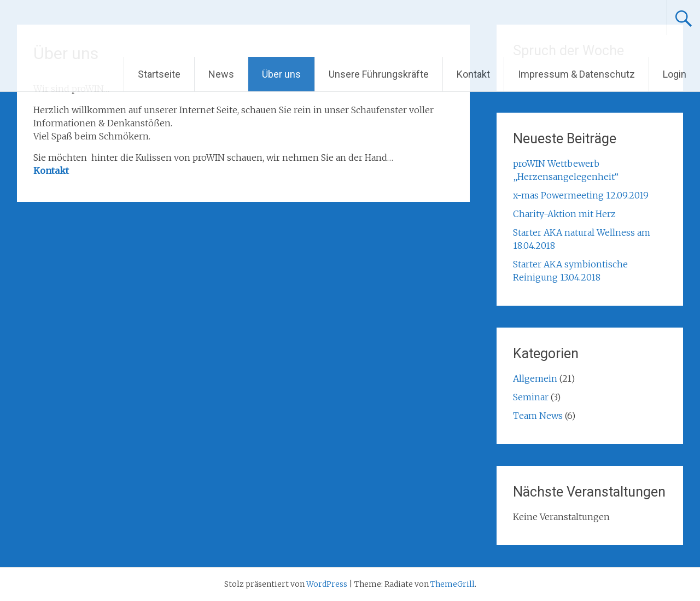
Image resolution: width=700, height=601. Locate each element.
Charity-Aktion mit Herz (564, 214)
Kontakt (473, 74)
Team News (538, 416)
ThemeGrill (453, 584)
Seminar (531, 397)
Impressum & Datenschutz (576, 74)
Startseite (159, 74)
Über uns (281, 74)
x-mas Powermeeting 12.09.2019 (581, 195)
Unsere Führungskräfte (379, 74)
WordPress (327, 584)
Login (675, 74)
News (221, 74)
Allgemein (535, 378)
